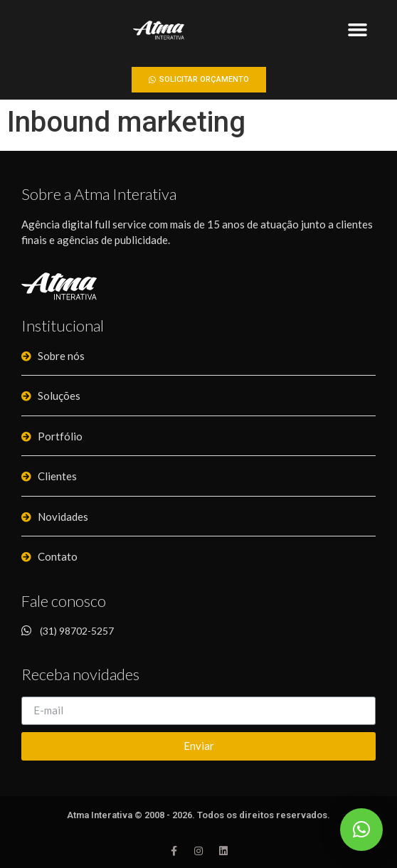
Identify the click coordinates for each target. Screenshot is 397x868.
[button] (357, 30)
